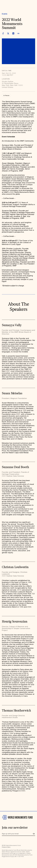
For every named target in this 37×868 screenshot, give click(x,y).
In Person (7, 96)
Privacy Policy (6, 847)
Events (5, 14)
